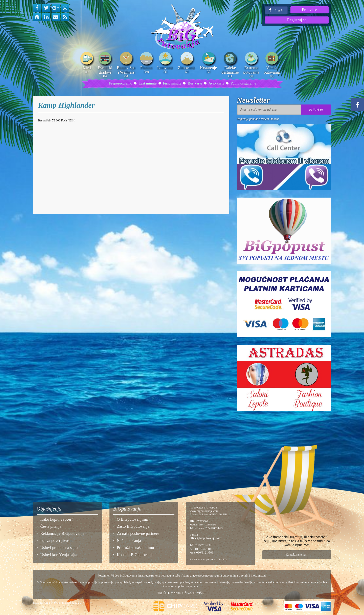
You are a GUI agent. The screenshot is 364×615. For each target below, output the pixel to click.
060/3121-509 (205, 553)
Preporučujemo (121, 83)
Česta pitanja (51, 526)
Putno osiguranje (243, 83)
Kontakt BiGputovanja (135, 555)
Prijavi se (309, 10)
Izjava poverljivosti (56, 540)
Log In (276, 10)
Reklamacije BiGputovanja (62, 533)
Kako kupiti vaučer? (57, 519)
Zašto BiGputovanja (133, 526)
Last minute (147, 83)
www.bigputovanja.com (204, 511)
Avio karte (217, 83)
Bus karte (195, 83)
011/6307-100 (204, 549)
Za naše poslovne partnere (138, 533)
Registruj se (297, 20)
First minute (172, 83)
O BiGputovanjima (132, 519)
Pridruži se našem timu (135, 548)
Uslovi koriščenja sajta (59, 555)
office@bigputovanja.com (205, 538)
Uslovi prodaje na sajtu (59, 548)
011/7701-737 (203, 545)
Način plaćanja (129, 540)
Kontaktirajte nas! (297, 555)
